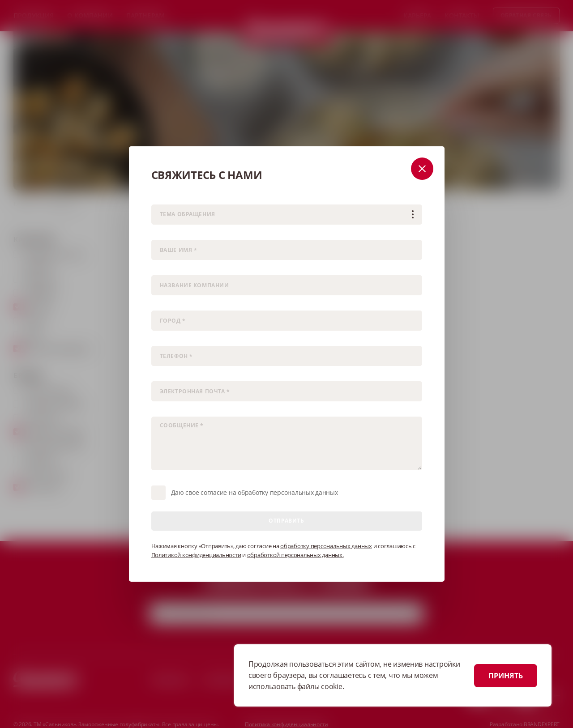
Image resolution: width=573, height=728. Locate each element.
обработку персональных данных (326, 546)
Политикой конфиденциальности (196, 555)
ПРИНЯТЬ (506, 676)
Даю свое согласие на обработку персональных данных (254, 492)
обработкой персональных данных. (295, 555)
